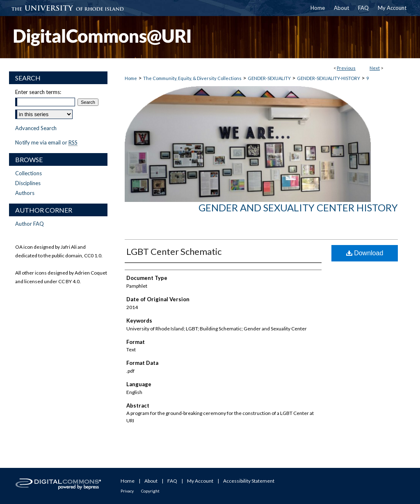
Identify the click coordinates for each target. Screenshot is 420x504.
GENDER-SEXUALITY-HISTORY (329, 78)
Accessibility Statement (249, 481)
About (151, 481)
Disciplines (28, 183)
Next (375, 68)
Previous (346, 68)
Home (131, 78)
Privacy (127, 491)
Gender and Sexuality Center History (298, 207)
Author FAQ (30, 224)
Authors (25, 193)
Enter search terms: (38, 92)
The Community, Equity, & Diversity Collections (192, 78)
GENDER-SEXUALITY (269, 78)
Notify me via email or (46, 142)
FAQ (172, 481)
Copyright (150, 491)
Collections (29, 173)
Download (365, 253)
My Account (200, 481)
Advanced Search (36, 128)
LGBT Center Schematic (174, 251)
